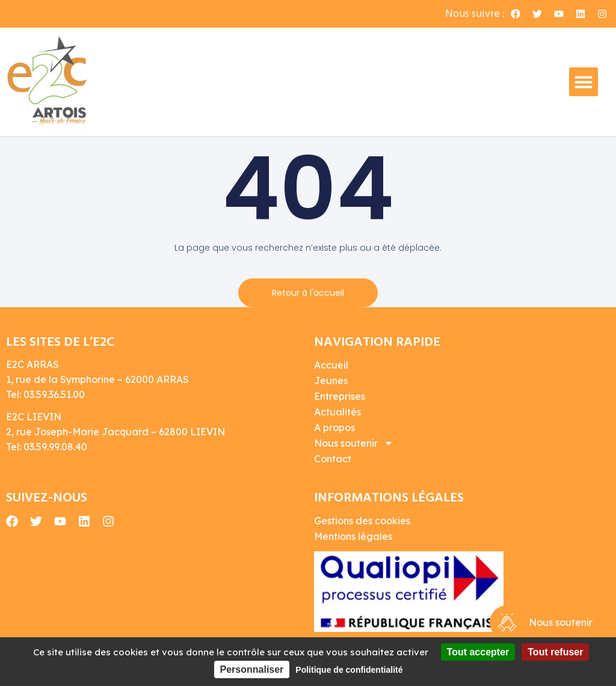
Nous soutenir (354, 443)
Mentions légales (353, 536)
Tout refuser (555, 652)
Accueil (331, 365)
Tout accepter (478, 652)
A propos (334, 427)
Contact (333, 459)
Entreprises (340, 396)
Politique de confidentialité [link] (349, 670)
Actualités (337, 412)
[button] (584, 82)
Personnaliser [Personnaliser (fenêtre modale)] (252, 669)
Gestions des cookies (362, 521)
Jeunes (331, 381)
